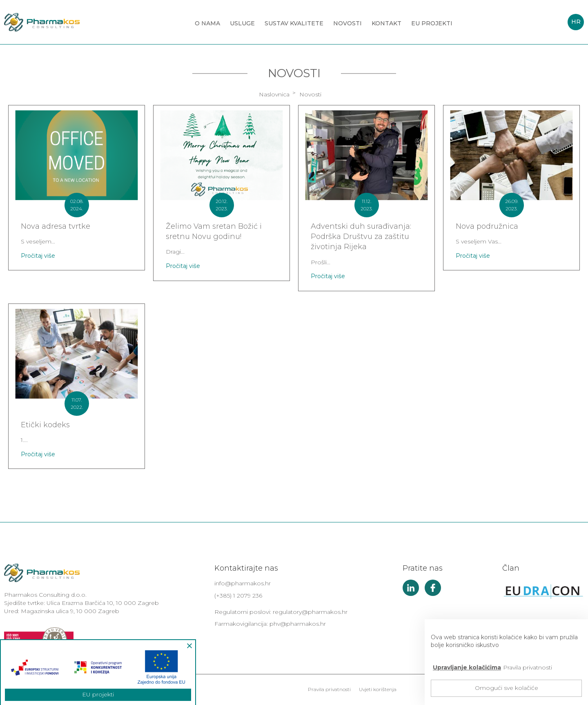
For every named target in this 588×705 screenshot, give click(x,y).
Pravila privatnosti (329, 689)
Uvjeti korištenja (378, 689)
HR (576, 22)
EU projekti (432, 23)
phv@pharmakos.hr (298, 624)
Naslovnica (274, 94)
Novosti (347, 23)
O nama (207, 23)
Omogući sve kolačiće (507, 688)
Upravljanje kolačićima (467, 667)
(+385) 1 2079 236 (238, 596)
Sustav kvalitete (294, 23)
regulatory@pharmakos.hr (310, 612)
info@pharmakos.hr (243, 583)
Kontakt (386, 23)
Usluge (242, 23)
